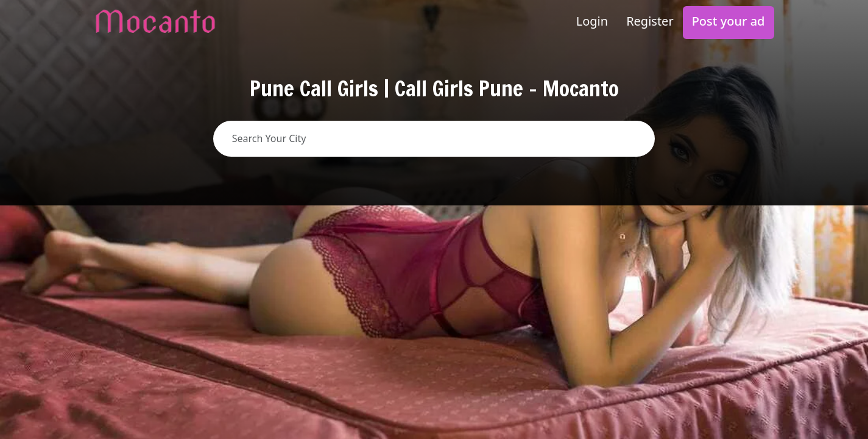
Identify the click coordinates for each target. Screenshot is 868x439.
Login (592, 21)
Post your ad (729, 21)
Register (650, 21)
